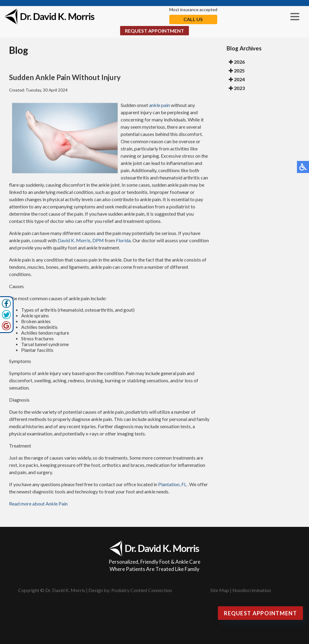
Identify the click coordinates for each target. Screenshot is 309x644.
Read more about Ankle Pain (38, 504)
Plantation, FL (172, 485)
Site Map (220, 590)
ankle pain (159, 106)
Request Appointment (154, 31)
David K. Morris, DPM (81, 241)
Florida (123, 241)
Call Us (193, 19)
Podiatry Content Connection (142, 590)
